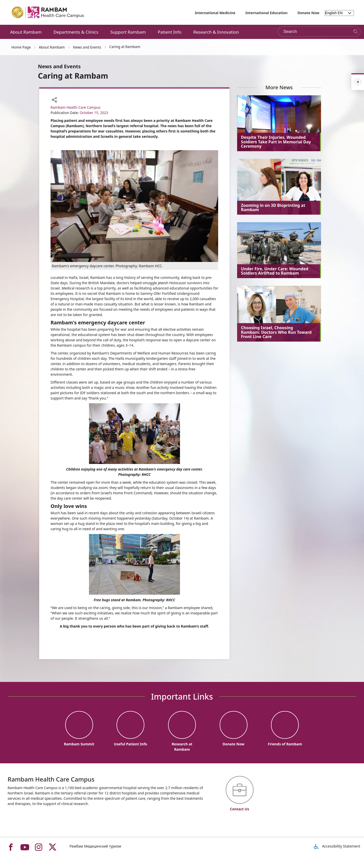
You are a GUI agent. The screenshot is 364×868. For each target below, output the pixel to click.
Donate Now (308, 13)
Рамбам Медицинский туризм (95, 846)
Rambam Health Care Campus (75, 107)
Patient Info (169, 32)
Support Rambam (128, 32)
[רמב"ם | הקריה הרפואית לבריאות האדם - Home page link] (48, 12)
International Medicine (215, 13)
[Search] (356, 32)
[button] (54, 100)
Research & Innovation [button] (216, 32)
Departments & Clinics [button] (76, 32)
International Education (267, 13)
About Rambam (26, 32)
